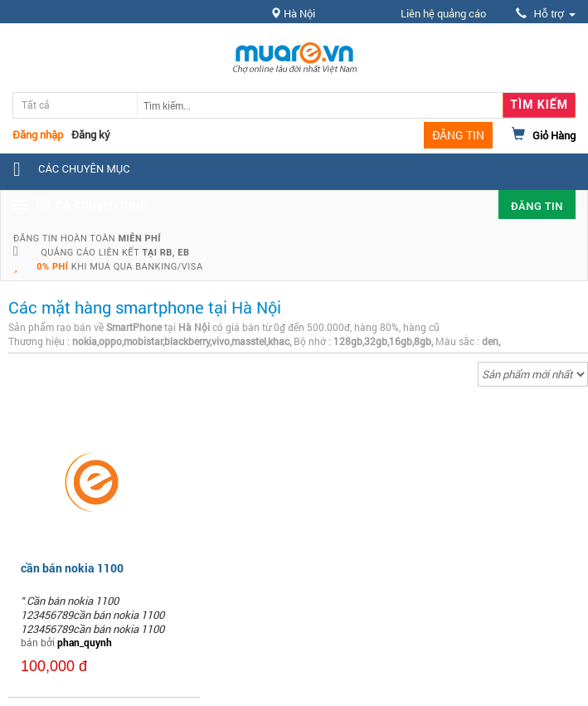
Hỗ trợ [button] (546, 14)
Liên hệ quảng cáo (443, 13)
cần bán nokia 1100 (72, 568)
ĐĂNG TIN (458, 135)
